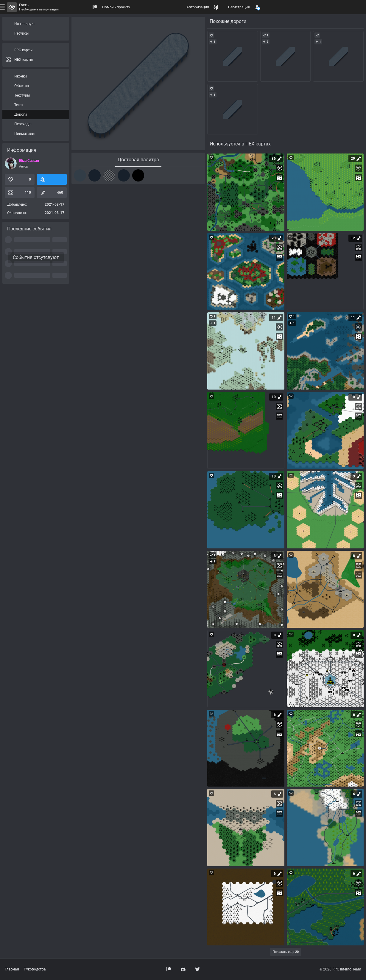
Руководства (35, 969)
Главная (12, 969)
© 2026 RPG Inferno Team (340, 969)
